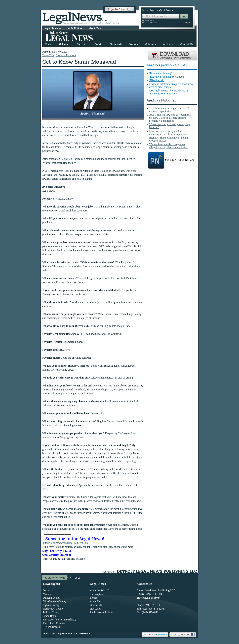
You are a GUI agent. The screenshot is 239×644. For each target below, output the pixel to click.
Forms (93, 598)
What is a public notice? (150, 23)
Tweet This (48, 55)
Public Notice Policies (102, 612)
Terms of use (69, 634)
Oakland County (52, 598)
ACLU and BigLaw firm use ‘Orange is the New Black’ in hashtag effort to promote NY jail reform (170, 118)
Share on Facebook (66, 55)
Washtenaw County (53, 609)
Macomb (48, 594)
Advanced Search (148, 20)
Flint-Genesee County (55, 601)
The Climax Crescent (54, 623)
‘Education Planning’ (160, 73)
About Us (95, 601)
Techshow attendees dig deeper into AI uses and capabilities (170, 110)
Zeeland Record (51, 627)
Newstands (96, 609)
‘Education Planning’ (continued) (167, 77)
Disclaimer (188, 22)
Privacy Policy (51, 634)
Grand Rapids (50, 616)
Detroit (47, 590)
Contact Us (96, 605)
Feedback (85, 634)
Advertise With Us (100, 590)
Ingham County (51, 605)
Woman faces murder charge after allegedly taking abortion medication (169, 146)
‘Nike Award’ (156, 80)
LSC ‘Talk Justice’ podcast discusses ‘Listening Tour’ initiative (169, 92)
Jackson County (51, 612)
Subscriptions (97, 594)
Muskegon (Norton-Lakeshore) (59, 620)
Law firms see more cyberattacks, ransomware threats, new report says (169, 132)
